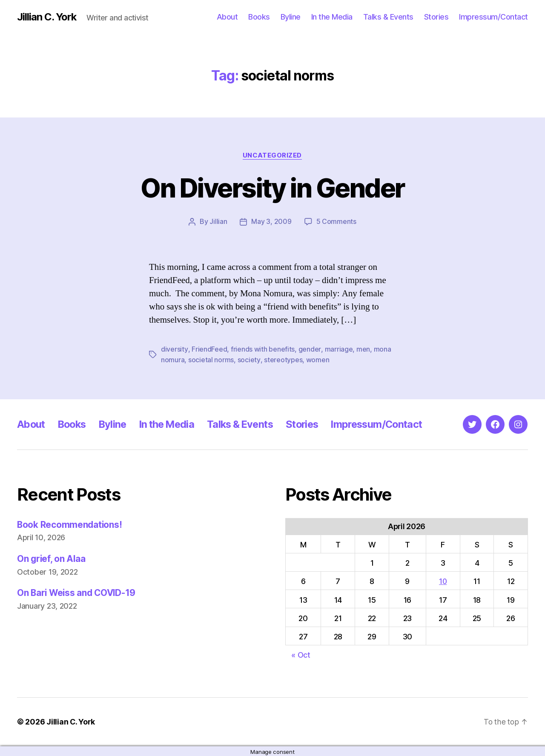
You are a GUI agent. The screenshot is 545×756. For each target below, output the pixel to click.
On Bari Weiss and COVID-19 (78, 592)
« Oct (301, 654)
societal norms (211, 359)
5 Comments (336, 222)
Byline (291, 17)
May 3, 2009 (271, 222)
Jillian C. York (47, 17)
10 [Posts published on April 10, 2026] (443, 581)
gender (309, 349)
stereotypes (283, 359)
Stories (436, 17)
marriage (338, 349)
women (317, 359)
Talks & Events (388, 17)
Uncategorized (272, 155)
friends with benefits (262, 349)
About (227, 17)
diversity (174, 349)
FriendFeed (209, 349)
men (362, 349)
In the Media (332, 17)
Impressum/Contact (493, 17)
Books (259, 17)
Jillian (218, 222)
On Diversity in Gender (272, 188)
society (249, 359)
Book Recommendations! (70, 524)
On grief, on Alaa (52, 558)
